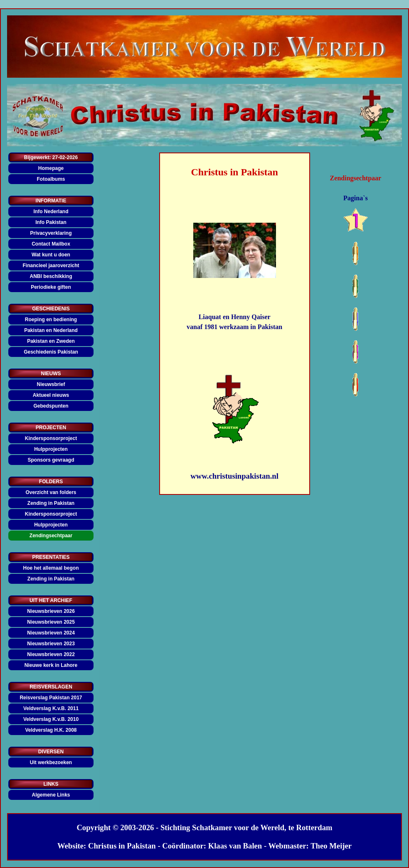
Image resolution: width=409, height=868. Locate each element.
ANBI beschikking (51, 276)
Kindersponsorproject (51, 438)
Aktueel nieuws (51, 395)
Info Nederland (51, 211)
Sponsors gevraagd (51, 460)
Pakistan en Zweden (51, 341)
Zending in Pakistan (51, 503)
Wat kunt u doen (51, 255)
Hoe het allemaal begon (51, 568)
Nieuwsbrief (51, 384)
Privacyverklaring (51, 233)
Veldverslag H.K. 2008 (51, 730)
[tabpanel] (235, 172)
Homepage (51, 168)
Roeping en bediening (51, 320)
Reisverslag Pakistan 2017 (51, 698)
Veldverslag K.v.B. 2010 (51, 719)
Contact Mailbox (51, 244)
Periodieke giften (51, 287)
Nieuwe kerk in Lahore (51, 665)
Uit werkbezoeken (51, 762)
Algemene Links (51, 795)
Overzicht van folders (51, 492)
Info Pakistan (51, 222)
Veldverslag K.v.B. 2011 (51, 708)
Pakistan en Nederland (51, 330)
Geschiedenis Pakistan (51, 352)
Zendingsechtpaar (51, 536)
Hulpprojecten (51, 449)
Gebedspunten (51, 406)
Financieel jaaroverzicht (51, 266)
